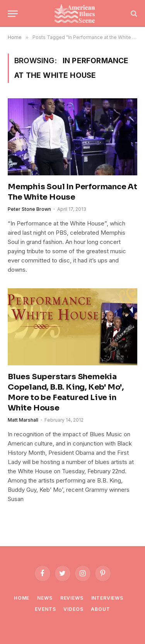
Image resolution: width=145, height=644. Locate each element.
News (45, 598)
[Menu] (13, 14)
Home (22, 598)
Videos (73, 609)
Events (45, 609)
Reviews (72, 598)
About (100, 609)
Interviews (107, 598)
